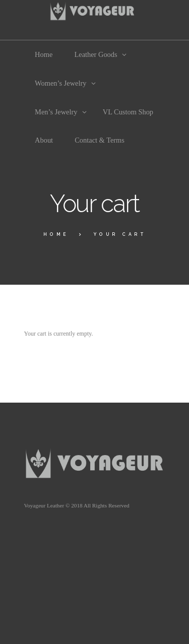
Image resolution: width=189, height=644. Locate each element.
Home (56, 234)
